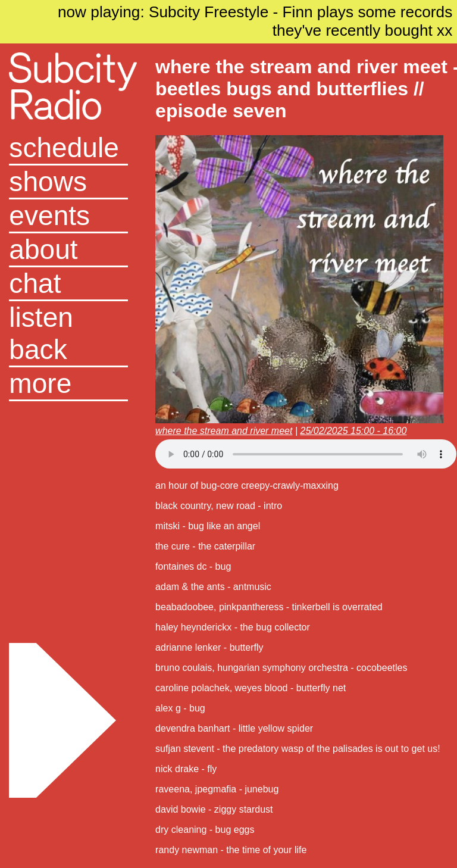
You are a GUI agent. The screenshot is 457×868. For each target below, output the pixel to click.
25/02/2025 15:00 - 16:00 (353, 431)
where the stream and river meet (224, 431)
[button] (68, 384)
